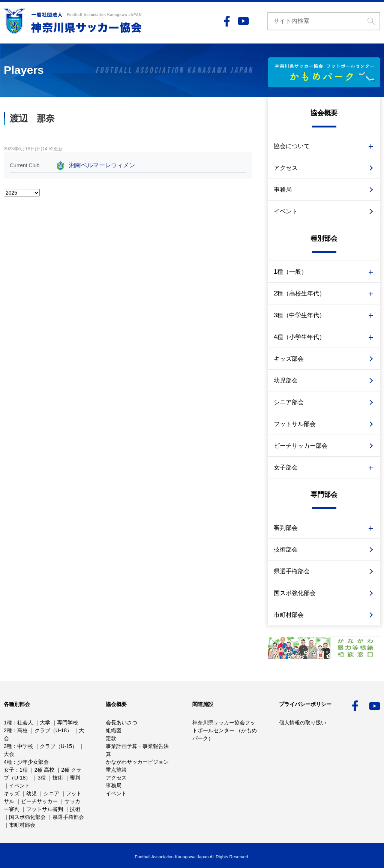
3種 (8, 746)
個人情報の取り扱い (303, 723)
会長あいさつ (121, 723)
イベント (286, 211)
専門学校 (67, 723)
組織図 (114, 730)
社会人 (25, 723)
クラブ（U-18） (53, 730)
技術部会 (286, 549)
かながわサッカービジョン (137, 762)
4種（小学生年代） (299, 337)
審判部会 (286, 528)
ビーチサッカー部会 (301, 446)
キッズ (12, 793)
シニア (51, 793)
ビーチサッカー (39, 801)
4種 (8, 762)
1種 (8, 723)
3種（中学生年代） (299, 315)
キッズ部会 (289, 359)
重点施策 (116, 770)
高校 (22, 730)
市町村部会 (289, 615)
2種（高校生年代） (299, 293)
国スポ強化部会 (295, 593)
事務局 (283, 190)
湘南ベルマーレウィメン (102, 165)
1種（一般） (290, 272)
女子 (9, 770)
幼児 (31, 793)
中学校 (25, 746)
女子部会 (286, 467)
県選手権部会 (292, 571)
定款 (111, 738)
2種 (8, 730)
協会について (292, 146)
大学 (45, 723)
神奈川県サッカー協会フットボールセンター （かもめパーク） (225, 730)
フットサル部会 (295, 424)
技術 (58, 778)
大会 (9, 754)
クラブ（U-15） (58, 746)
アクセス (286, 168)
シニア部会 (289, 402)
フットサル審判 (45, 809)
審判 (75, 778)
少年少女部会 (33, 762)
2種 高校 (45, 770)
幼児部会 (286, 380)
